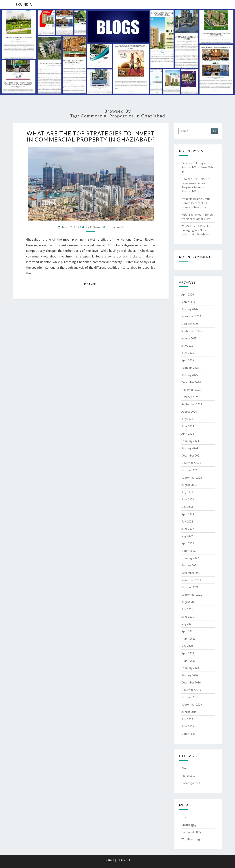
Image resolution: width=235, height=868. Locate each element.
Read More (92, 284)
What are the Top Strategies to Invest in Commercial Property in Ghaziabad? (91, 136)
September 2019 (192, 704)
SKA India (24, 5)
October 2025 (190, 324)
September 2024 (192, 404)
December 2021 (191, 573)
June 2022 (188, 529)
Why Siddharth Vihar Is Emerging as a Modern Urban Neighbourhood (195, 230)
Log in (185, 817)
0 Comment (115, 227)
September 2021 (192, 595)
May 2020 (187, 646)
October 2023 (190, 470)
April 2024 (188, 434)
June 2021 (188, 617)
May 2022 (187, 536)
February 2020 (190, 668)
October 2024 (190, 397)
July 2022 (187, 521)
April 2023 (188, 514)
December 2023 (191, 455)
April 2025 (188, 360)
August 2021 (189, 602)
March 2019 (188, 734)
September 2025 (192, 331)
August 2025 (189, 338)
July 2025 (187, 346)
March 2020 (188, 661)
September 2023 (192, 477)
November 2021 (191, 580)
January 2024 (190, 448)
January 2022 (190, 565)
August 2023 (189, 485)
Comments (191, 832)
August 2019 (189, 712)
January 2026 (190, 309)
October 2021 (190, 587)
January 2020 (190, 675)
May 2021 (187, 624)
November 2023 (191, 463)
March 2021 (188, 638)
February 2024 (190, 441)
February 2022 (190, 558)
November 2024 (191, 390)
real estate (188, 776)
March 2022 (188, 551)
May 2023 (187, 507)
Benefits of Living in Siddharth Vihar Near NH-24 (197, 167)
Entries (189, 825)
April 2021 (188, 631)
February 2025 (190, 368)
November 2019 (191, 690)
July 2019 (187, 719)
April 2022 (188, 543)
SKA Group (94, 227)
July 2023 (187, 492)
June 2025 (188, 353)
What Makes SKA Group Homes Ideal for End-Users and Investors (196, 203)
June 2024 (188, 426)
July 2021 (187, 609)
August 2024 (189, 411)
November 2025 (191, 316)
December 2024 (191, 382)
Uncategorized (191, 783)
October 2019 (190, 697)
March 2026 (188, 302)
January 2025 (190, 375)
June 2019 (188, 726)
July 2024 (187, 419)
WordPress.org (191, 839)
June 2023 (188, 499)
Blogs (185, 768)
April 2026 (188, 294)
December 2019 (191, 682)
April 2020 (188, 653)
